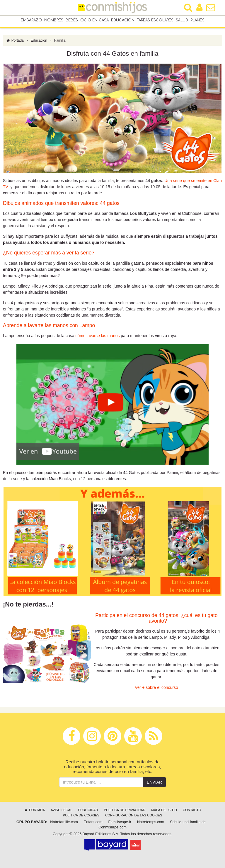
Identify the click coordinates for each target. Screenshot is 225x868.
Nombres (54, 20)
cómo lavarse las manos (98, 336)
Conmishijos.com (112, 827)
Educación (123, 20)
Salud (182, 20)
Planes (197, 20)
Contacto (192, 810)
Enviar (154, 782)
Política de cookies (81, 815)
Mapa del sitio (164, 810)
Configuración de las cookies (134, 815)
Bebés (72, 20)
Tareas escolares (155, 20)
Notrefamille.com (64, 822)
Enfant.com (93, 822)
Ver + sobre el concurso (156, 687)
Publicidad (88, 810)
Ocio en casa (94, 20)
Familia (60, 40)
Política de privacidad (124, 810)
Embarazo (31, 20)
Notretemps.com (151, 822)
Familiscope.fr (120, 822)
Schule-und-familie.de (188, 822)
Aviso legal (61, 810)
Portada (15, 40)
